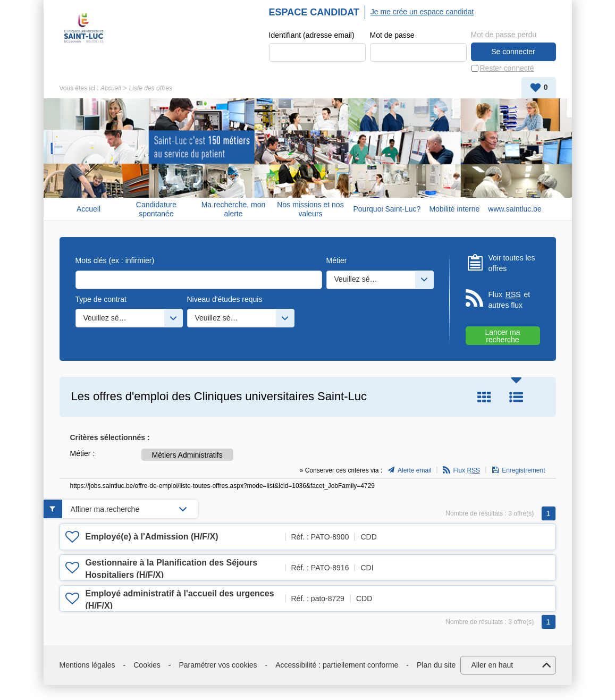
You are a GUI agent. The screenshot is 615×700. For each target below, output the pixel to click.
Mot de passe (392, 35)
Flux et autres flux (509, 300)
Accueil (111, 88)
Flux (466, 470)
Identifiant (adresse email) (312, 35)
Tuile (484, 397)
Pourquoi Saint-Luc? (387, 209)
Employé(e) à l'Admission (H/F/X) (152, 537)
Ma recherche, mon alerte (234, 209)
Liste (516, 397)
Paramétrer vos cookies (218, 665)
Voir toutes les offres (512, 263)
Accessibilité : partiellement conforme (337, 665)
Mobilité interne (454, 209)
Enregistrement (523, 470)
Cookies (147, 665)
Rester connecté (507, 68)
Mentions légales (87, 665)
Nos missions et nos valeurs (310, 209)
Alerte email (414, 470)
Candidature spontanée (156, 209)
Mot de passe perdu (504, 35)
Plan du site (436, 665)
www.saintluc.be (515, 209)
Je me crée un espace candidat (422, 12)
